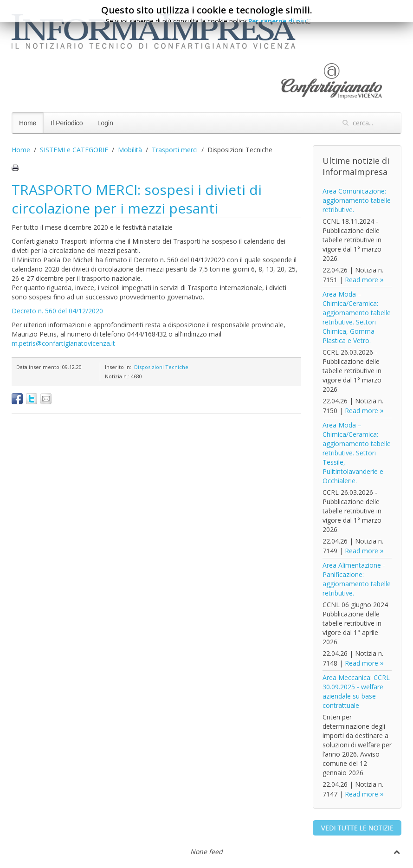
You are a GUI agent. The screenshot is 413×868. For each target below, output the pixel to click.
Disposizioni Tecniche (161, 367)
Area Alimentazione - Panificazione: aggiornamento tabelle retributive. (357, 579)
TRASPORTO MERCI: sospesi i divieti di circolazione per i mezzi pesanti (137, 199)
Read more (361, 280)
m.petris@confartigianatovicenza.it (63, 343)
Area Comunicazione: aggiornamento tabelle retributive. (357, 200)
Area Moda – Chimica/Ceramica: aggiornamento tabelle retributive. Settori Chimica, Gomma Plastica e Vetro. (357, 317)
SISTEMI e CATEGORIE (74, 150)
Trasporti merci (175, 150)
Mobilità (130, 150)
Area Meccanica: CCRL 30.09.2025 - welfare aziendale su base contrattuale (356, 691)
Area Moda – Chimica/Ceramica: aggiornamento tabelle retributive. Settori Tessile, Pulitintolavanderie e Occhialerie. (357, 453)
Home (28, 123)
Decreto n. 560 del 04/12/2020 (57, 311)
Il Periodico (67, 123)
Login (105, 123)
